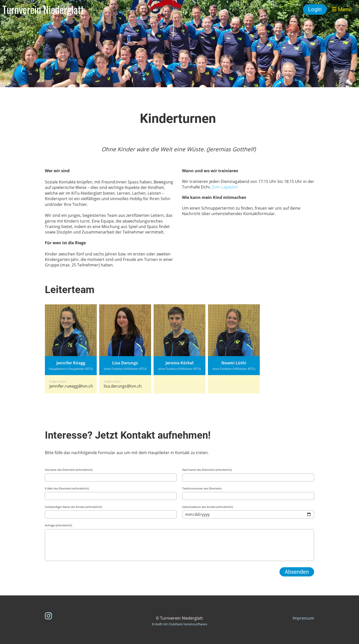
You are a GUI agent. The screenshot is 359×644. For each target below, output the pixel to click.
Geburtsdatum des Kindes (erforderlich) (208, 507)
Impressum (303, 618)
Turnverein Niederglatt (43, 9)
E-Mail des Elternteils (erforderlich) (67, 488)
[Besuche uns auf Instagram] (48, 616)
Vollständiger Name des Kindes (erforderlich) (73, 507)
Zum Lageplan (225, 187)
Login (315, 9)
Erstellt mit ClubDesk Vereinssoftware (179, 624)
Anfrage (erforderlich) (58, 525)
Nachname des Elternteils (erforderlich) (207, 470)
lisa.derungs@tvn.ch (123, 386)
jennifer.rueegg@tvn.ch (71, 386)
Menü (342, 9)
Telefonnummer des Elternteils (202, 488)
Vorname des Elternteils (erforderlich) (69, 470)
